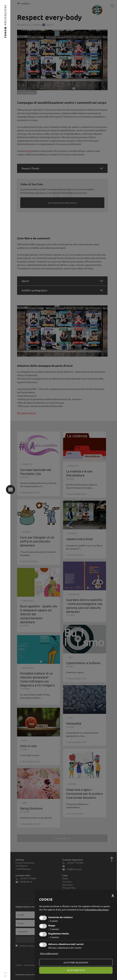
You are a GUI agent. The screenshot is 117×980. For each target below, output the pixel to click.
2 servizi (53, 921)
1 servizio (54, 929)
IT (5, 976)
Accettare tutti (76, 970)
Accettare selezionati (76, 962)
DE (5, 973)
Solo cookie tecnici (49, 953)
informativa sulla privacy (97, 909)
